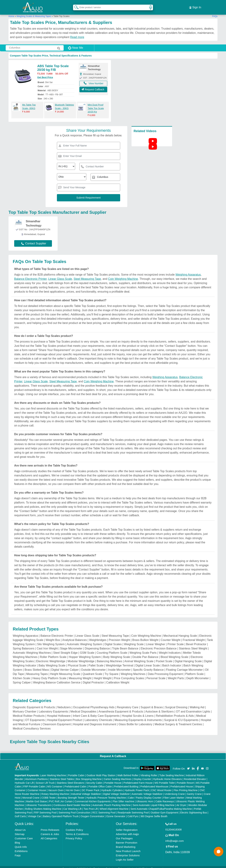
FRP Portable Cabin (34, 782)
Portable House (113, 779)
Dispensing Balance (97, 644)
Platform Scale (194, 670)
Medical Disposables (83, 707)
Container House (37, 786)
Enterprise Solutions (128, 851)
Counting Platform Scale (112, 649)
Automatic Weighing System (85, 640)
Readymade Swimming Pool (133, 808)
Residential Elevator (195, 775)
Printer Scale (176, 640)
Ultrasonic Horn (145, 797)
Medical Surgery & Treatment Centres (178, 720)
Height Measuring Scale (65, 670)
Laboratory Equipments (53, 707)
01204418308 (174, 825)
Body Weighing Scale (117, 653)
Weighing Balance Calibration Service (57, 678)
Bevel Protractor (196, 640)
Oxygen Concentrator (92, 812)
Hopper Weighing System (85, 653)
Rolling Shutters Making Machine (43, 805)
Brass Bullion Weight (145, 636)
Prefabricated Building (126, 782)
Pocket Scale (164, 657)
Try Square (111, 670)
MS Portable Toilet (165, 779)
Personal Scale (156, 674)
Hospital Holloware (59, 712)
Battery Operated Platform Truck (61, 812)
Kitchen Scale (21, 674)
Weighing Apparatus (188, 271)
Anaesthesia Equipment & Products (121, 707)
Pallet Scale (96, 661)
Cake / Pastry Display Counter (145, 794)
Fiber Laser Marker (174, 794)
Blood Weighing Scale (174, 653)
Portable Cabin (76, 771)
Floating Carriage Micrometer (184, 666)
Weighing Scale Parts (143, 649)
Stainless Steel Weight (193, 644)
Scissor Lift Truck (45, 779)
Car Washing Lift (72, 805)
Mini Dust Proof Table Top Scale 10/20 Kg (96, 104)
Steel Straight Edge (65, 649)
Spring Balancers (24, 644)
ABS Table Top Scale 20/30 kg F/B (53, 64)
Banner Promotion (126, 839)
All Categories (49, 834)
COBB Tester (48, 794)
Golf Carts (20, 812)
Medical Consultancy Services (32, 724)
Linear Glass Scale (60, 275)
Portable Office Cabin (100, 782)
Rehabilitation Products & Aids (175, 712)
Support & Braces (152, 703)
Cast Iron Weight (47, 644)
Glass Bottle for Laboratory (135, 720)
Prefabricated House (182, 782)
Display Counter (142, 775)
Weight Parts (176, 674)
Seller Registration (127, 826)
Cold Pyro (133, 812)
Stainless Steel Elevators (70, 779)
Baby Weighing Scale (52, 661)
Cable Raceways (165, 797)
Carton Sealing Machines (118, 775)
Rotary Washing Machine (55, 790)
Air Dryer (181, 801)
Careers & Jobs (50, 830)
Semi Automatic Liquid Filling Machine (154, 801)
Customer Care (24, 834)
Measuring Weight (80, 674)
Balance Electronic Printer (30, 275)
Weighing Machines (133, 670)
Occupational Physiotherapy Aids (94, 703)
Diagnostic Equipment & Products (34, 703)
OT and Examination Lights (193, 707)
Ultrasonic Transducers (39, 801)
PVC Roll (54, 797)
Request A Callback (113, 752)
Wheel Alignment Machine (114, 805)
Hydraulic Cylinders (112, 786)
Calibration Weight (118, 678)
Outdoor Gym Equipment (164, 808)
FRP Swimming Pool (45, 808)
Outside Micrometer (93, 666)
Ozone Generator (116, 812)
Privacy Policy (74, 834)
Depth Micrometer (198, 674)
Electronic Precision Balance (159, 644)
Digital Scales (113, 640)
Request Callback (93, 86)
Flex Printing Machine (186, 786)
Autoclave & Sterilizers (160, 707)
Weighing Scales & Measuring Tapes (34, 12)
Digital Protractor (93, 678)
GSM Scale (87, 649)
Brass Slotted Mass (37, 666)
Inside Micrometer (119, 666)
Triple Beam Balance (125, 644)
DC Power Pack (90, 786)
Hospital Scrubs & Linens (138, 712)
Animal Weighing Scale (139, 657)
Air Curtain (67, 797)
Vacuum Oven (56, 786)
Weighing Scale (134, 640)
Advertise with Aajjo (127, 830)
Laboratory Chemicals (98, 716)
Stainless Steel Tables (62, 775)
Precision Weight (119, 636)
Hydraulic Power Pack (137, 786)
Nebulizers (64, 703)
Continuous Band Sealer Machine (72, 801)
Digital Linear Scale (148, 661)
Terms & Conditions (77, 830)
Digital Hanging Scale (188, 657)
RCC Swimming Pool (104, 808)
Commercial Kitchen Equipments (93, 797)
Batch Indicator (172, 661)
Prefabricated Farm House (138, 779)
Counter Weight (171, 636)
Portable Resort (185, 779)
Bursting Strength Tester (71, 794)
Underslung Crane (175, 790)
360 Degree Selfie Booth (154, 812)
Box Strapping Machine (89, 775)
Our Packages (124, 834)
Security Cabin (94, 779)
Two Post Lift (91, 805)
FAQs (215, 12)
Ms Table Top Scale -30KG (29, 102)
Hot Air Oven (73, 786)
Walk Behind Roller (128, 771)
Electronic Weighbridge (51, 657)
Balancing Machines (109, 657)
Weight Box (53, 636)
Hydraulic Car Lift (24, 779)
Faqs (18, 851)
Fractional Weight (194, 636)
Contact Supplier (34, 239)
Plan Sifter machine (123, 797)
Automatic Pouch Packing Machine (111, 801)
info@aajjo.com (175, 837)
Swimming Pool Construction (74, 808)
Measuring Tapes (37, 670)
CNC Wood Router (161, 786)
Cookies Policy (74, 826)
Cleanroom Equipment (57, 720)
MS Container (55, 782)
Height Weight (103, 674)
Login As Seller (125, 856)
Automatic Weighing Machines (32, 649)
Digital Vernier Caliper (65, 666)
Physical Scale (77, 661)
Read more (77, 33)
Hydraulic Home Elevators (168, 775)
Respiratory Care (128, 703)
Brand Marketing (125, 843)
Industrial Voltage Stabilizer (86, 790)
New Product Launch (128, 847)
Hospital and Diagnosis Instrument (95, 720)
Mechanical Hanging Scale (180, 632)
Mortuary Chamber (25, 707)
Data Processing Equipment (165, 670)
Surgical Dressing (176, 703)
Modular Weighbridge (81, 657)
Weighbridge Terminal (119, 661)
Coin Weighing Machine (123, 275)
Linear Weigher (156, 640)
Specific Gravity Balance (148, 666)
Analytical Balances (75, 636)
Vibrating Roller (149, 771)
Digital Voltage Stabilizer (116, 790)
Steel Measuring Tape (87, 275)
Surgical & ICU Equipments (181, 716)
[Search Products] (75, 5)
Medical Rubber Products (29, 712)
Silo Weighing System (51, 640)
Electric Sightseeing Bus (193, 808)
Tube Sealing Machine (171, 771)
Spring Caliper (22, 678)
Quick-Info (21, 843)
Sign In (195, 5)
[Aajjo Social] (188, 764)
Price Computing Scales (129, 674)
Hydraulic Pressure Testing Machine (106, 794)
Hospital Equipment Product (65, 716)
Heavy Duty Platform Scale (49, 674)
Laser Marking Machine (53, 771)
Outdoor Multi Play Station (101, 771)
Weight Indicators (170, 649)
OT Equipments (35, 716)
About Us (20, 826)
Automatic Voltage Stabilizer (147, 790)
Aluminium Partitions (37, 775)
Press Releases (50, 826)
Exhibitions (21, 847)
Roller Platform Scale (53, 653)
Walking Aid (197, 703)
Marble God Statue (37, 797)
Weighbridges (98, 636)
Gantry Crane (194, 790)
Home (11, 12)
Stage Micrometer (71, 644)
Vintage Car (34, 812)
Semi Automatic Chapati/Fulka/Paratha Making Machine (161, 805)
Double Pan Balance (145, 653)
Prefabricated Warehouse (154, 782)
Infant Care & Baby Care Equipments (96, 712)
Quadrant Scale (92, 670)
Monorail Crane (31, 794)
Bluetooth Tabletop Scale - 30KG (64, 102)
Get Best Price (45, 73)
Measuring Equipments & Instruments (138, 716)
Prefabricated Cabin (76, 782)
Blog (17, 839)
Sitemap (20, 830)
